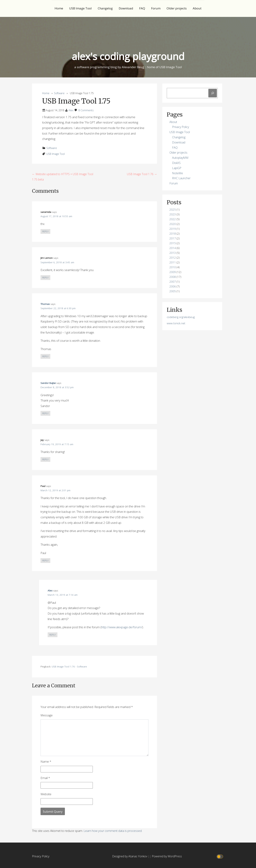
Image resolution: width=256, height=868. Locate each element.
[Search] (213, 93)
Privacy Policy (181, 127)
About (197, 8)
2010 (173, 267)
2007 (173, 282)
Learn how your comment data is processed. (113, 831)
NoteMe (178, 173)
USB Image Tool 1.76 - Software (69, 667)
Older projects (177, 8)
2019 (173, 229)
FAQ (142, 8)
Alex (71, 110)
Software (59, 93)
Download (126, 8)
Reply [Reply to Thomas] (45, 356)
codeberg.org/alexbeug (181, 317)
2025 (173, 209)
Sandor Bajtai (48, 383)
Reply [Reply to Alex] (53, 635)
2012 (173, 258)
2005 (173, 291)
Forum (156, 8)
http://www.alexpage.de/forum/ (122, 627)
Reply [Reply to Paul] (45, 561)
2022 (173, 219)
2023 (173, 214)
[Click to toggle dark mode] (221, 856)
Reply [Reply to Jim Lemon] (45, 278)
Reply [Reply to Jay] (45, 459)
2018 (173, 234)
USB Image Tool (80, 8)
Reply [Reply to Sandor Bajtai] (45, 413)
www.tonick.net (176, 323)
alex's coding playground (128, 56)
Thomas (45, 304)
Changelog (105, 8)
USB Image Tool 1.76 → (142, 174)
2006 (173, 286)
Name (46, 761)
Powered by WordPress (167, 856)
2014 (173, 248)
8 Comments (86, 110)
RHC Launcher (181, 178)
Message (47, 715)
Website (46, 794)
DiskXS (176, 163)
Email (45, 778)
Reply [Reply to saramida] (45, 231)
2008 (173, 277)
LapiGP (177, 168)
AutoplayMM (180, 158)
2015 (173, 243)
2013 (173, 253)
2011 (173, 262)
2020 (173, 224)
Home (59, 8)
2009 (173, 272)
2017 (173, 238)
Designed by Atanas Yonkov (130, 856)
